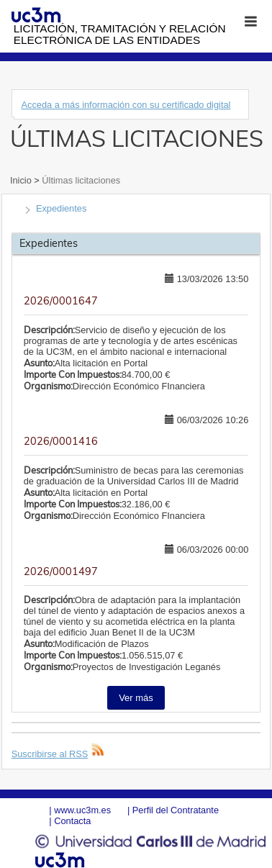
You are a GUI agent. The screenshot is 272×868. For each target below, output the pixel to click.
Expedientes (61, 208)
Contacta (72, 821)
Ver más (136, 698)
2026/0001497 (61, 571)
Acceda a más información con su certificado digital (126, 105)
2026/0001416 (61, 441)
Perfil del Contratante (176, 810)
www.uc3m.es (82, 810)
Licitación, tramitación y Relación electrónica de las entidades (120, 34)
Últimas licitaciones (80, 180)
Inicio (22, 180)
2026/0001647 (61, 301)
